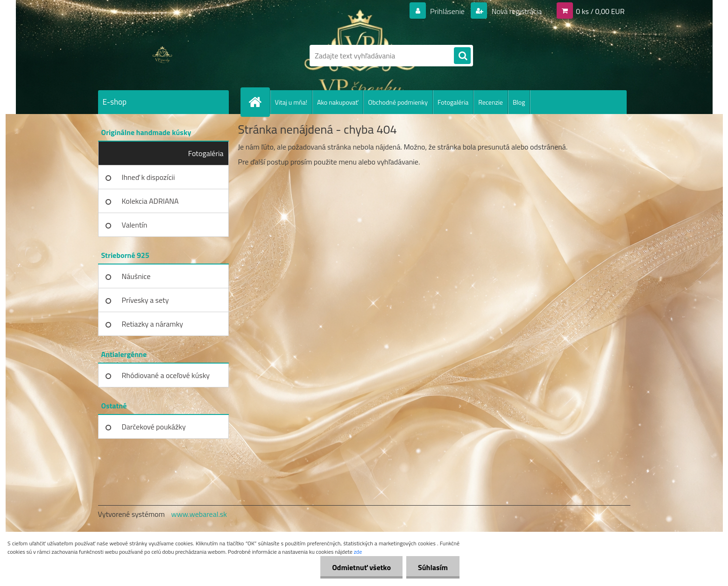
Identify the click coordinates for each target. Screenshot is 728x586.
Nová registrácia (516, 11)
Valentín (135, 225)
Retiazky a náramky (153, 324)
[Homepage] (259, 102)
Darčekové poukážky (154, 427)
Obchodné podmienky (398, 102)
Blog (519, 102)
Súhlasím (433, 567)
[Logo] (162, 56)
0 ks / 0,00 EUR (600, 11)
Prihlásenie (448, 11)
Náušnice (136, 276)
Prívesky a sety (145, 300)
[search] (462, 56)
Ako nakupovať (338, 102)
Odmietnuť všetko (361, 567)
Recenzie (491, 102)
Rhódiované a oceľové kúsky (166, 375)
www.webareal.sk (199, 514)
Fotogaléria (453, 102)
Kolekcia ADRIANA (150, 201)
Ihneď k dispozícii (148, 177)
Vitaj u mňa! (291, 102)
